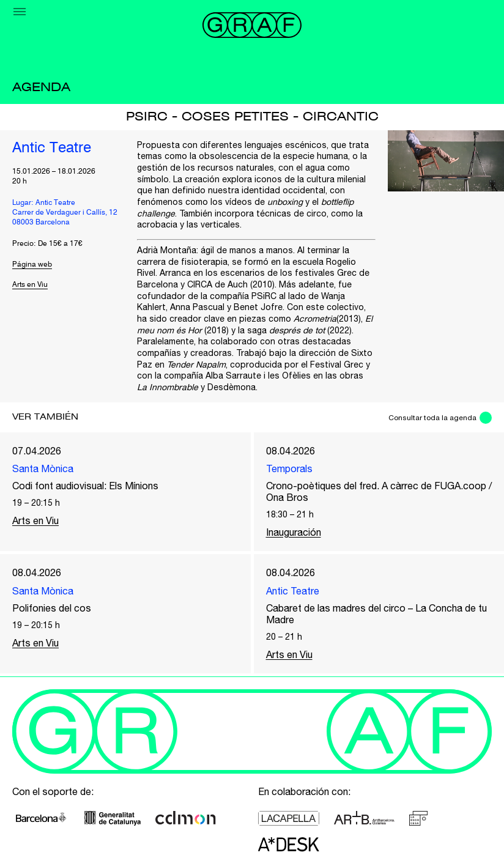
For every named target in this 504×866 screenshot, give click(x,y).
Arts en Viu (30, 285)
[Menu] (20, 12)
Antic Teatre (52, 149)
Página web (32, 265)
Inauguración (294, 532)
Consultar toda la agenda (432, 418)
